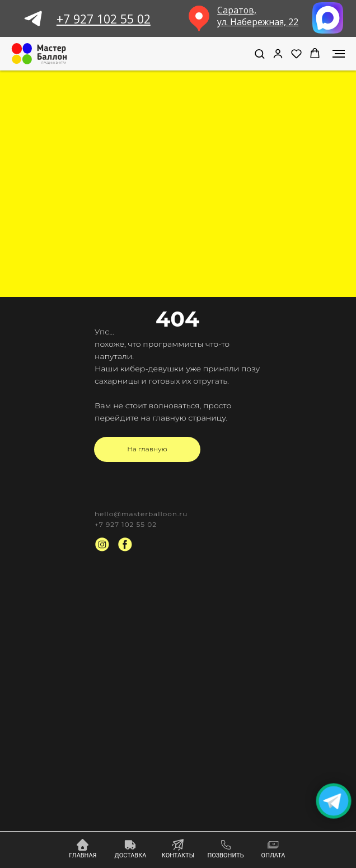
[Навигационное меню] (339, 54)
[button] (259, 53)
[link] (278, 53)
